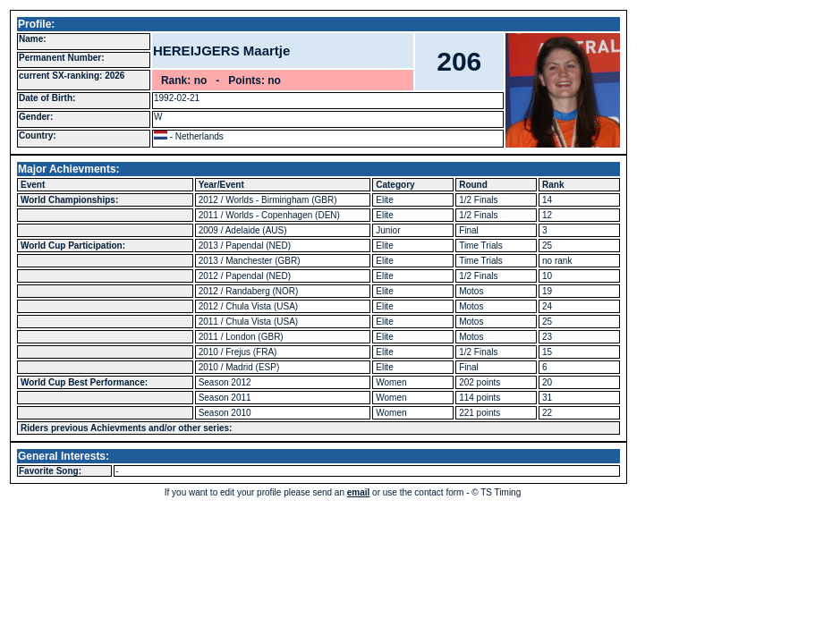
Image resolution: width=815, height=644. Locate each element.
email (359, 492)
